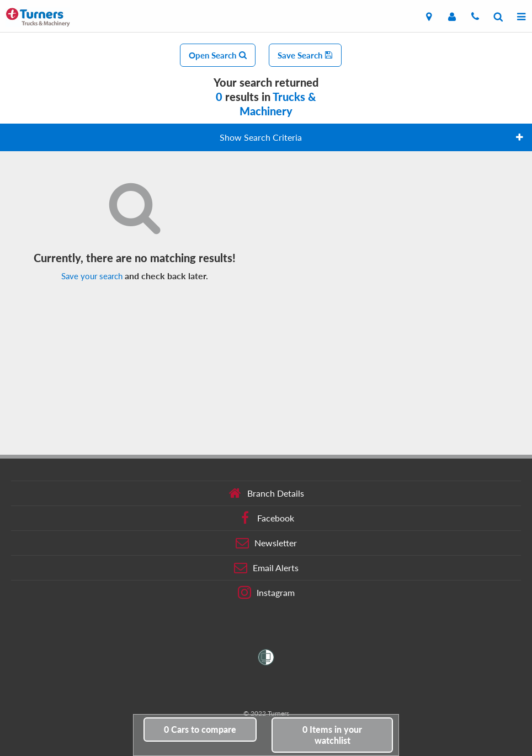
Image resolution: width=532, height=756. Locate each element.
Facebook (266, 518)
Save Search (305, 55)
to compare (200, 729)
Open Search (218, 55)
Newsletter (266, 543)
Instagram (266, 593)
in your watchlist (332, 735)
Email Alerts (266, 568)
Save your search (92, 276)
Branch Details (266, 493)
